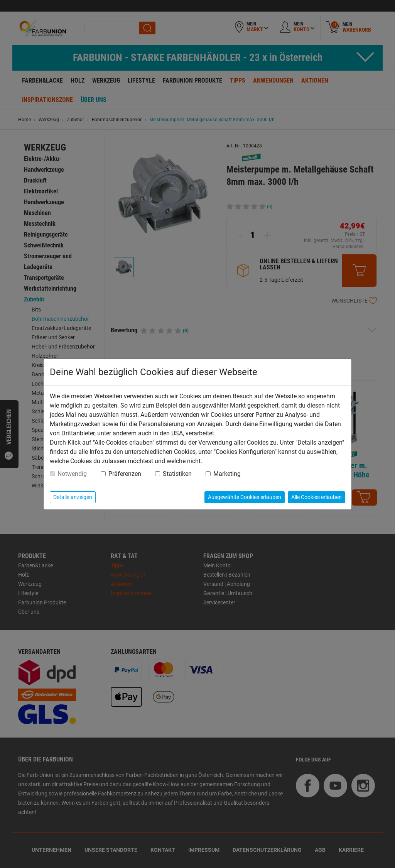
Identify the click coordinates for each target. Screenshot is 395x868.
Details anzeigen (73, 497)
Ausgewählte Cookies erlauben (245, 497)
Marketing (227, 474)
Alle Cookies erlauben (317, 497)
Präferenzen (125, 474)
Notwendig (72, 474)
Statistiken (177, 474)
